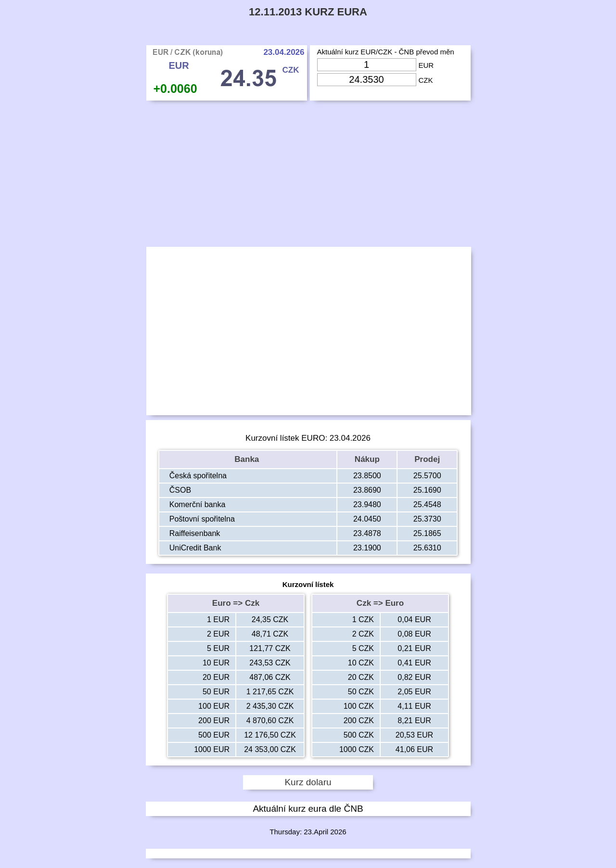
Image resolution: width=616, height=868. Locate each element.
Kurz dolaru (308, 782)
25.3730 (427, 519)
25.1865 (427, 533)
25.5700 (427, 476)
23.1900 (367, 548)
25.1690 (427, 490)
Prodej (427, 459)
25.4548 (427, 504)
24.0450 (367, 519)
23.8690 (367, 490)
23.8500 (367, 476)
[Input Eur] (367, 65)
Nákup (367, 459)
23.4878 (367, 533)
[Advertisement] (308, 176)
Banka (248, 459)
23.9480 (367, 504)
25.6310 (427, 548)
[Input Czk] (367, 80)
